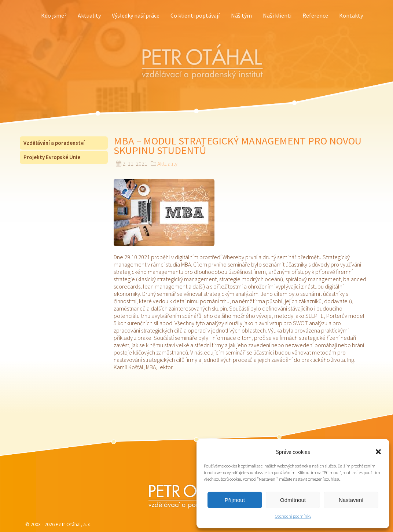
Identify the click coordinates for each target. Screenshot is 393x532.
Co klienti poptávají (195, 15)
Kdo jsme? (54, 15)
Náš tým (241, 15)
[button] (378, 452)
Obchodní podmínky (293, 516)
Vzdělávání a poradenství (54, 143)
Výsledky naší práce (136, 15)
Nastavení (351, 500)
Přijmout (235, 500)
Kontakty (351, 15)
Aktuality (89, 15)
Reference (315, 15)
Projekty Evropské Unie (52, 157)
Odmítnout (293, 500)
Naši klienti (277, 15)
